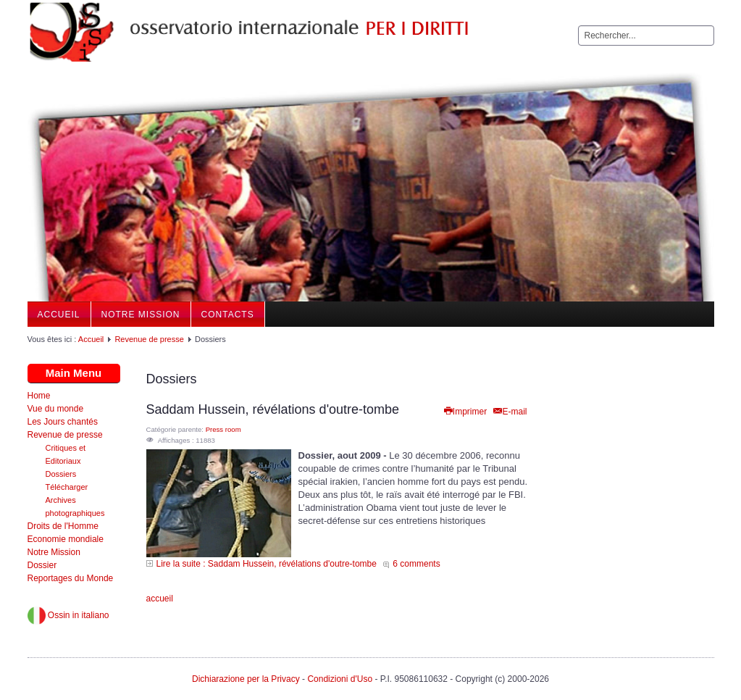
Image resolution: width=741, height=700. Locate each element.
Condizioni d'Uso (340, 679)
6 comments (416, 564)
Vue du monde (56, 409)
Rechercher (578, 26)
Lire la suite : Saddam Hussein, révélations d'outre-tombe (267, 564)
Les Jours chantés (63, 422)
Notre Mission (141, 314)
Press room (223, 429)
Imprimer (465, 412)
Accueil (59, 314)
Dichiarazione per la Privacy (246, 679)
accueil (160, 599)
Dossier (42, 565)
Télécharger (67, 487)
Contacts (228, 314)
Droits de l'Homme (63, 526)
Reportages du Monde (71, 578)
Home (39, 396)
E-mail (509, 412)
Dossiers (61, 474)
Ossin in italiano (68, 615)
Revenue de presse (149, 339)
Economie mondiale (66, 539)
